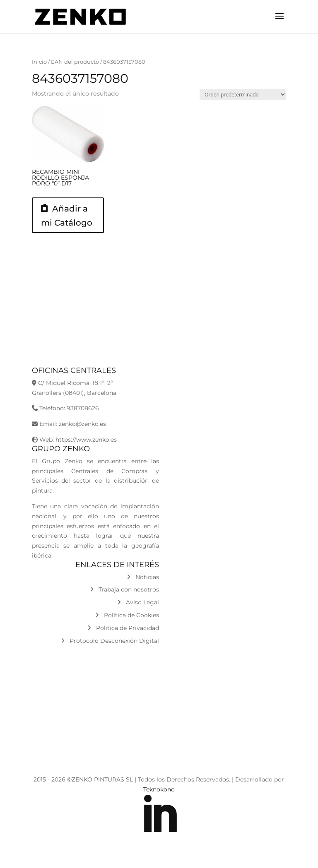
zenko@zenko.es (82, 424)
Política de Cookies (127, 615)
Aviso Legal (138, 602)
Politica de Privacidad (123, 628)
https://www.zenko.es (86, 440)
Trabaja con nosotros (124, 589)
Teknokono (159, 789)
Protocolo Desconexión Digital (110, 641)
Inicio (39, 62)
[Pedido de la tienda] (243, 95)
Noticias (143, 577)
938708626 (83, 408)
